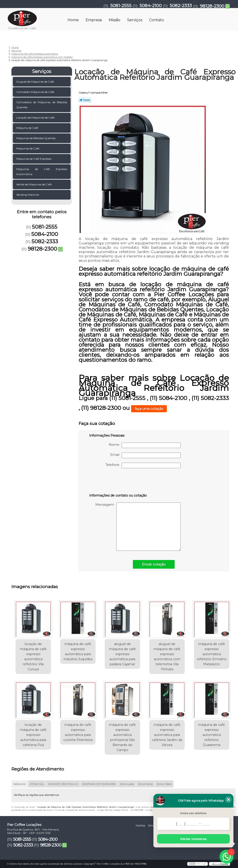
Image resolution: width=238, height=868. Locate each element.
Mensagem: (138, 527)
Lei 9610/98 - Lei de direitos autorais (151, 810)
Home (73, 20)
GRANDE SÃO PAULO (63, 784)
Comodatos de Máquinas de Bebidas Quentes (42, 105)
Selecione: (20, 784)
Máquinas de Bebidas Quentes (36, 138)
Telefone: (143, 465)
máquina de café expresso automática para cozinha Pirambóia (78, 732)
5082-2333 (181, 6)
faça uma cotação (149, 409)
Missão (114, 20)
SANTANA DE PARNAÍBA (99, 784)
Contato (156, 20)
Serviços (135, 20)
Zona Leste (127, 784)
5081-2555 (121, 6)
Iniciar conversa (193, 839)
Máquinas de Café (28, 148)
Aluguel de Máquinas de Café (35, 82)
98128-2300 (212, 6)
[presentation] (118, 482)
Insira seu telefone (193, 813)
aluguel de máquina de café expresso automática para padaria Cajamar (122, 654)
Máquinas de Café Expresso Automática (42, 172)
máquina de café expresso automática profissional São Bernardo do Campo (122, 737)
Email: (145, 455)
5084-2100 (151, 6)
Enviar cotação (154, 564)
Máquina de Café (28, 128)
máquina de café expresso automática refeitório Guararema (212, 735)
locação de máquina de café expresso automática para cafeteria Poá (33, 735)
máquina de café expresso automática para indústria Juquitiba (78, 652)
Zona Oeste (164, 784)
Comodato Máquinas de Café (36, 92)
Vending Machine (28, 195)
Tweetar (85, 100)
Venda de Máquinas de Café (34, 184)
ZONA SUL (37, 784)
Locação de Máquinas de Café (36, 118)
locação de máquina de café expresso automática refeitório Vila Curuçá (33, 657)
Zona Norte (145, 784)
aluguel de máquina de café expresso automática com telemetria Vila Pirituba (167, 657)
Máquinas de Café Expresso (34, 159)
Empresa (94, 20)
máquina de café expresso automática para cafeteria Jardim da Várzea (167, 735)
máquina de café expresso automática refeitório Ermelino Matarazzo (212, 654)
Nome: (145, 445)
